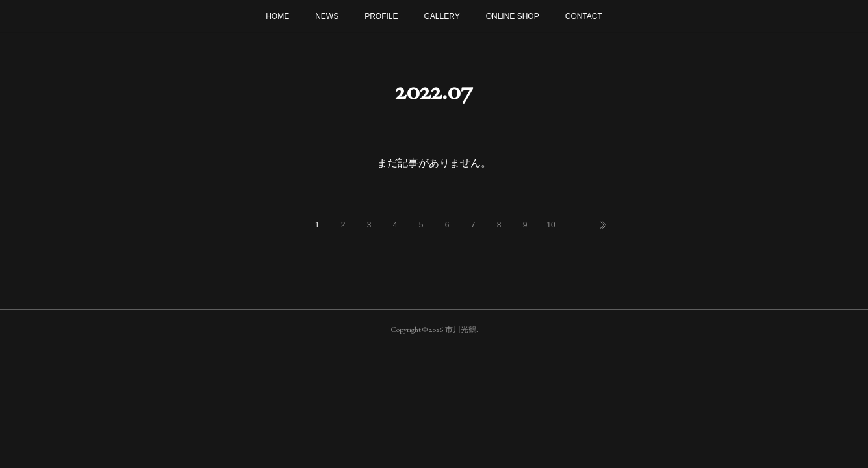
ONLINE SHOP (513, 16)
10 (551, 225)
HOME (277, 16)
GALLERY (442, 16)
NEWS (327, 16)
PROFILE (381, 16)
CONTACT (584, 16)
